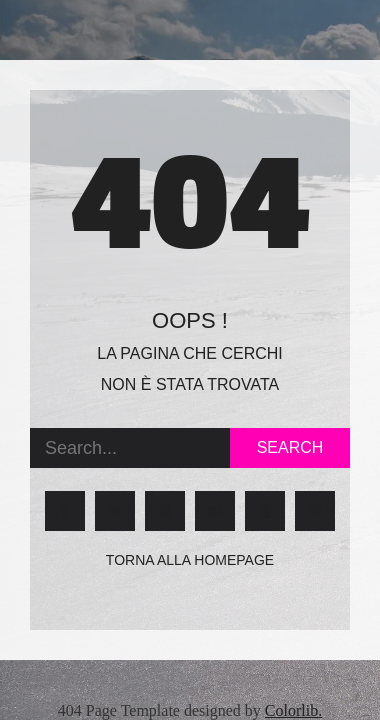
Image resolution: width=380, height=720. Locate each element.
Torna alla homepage (190, 560)
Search (290, 447)
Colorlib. (293, 710)
